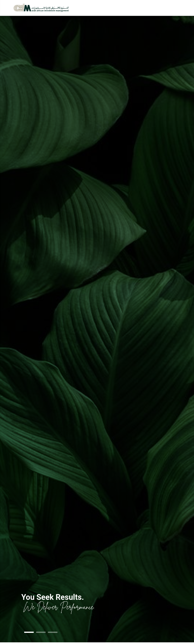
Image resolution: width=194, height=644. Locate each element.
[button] (29, 632)
